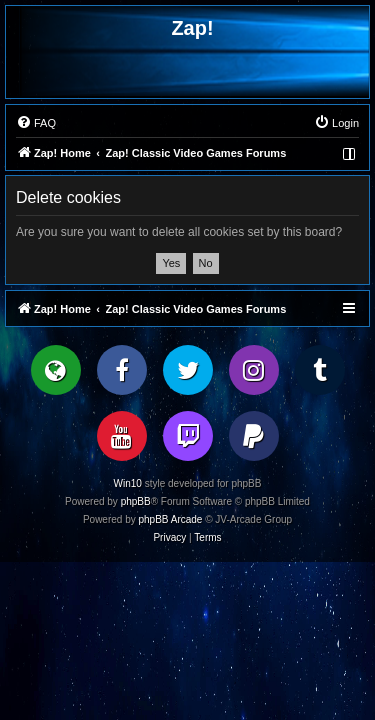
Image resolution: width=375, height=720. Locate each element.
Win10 (128, 483)
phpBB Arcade (171, 519)
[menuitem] (36, 123)
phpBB (136, 501)
